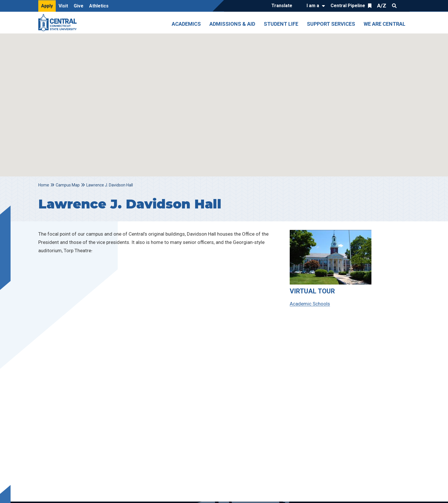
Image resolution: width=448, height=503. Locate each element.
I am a (313, 6)
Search (394, 6)
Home (44, 185)
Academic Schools (310, 304)
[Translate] (283, 6)
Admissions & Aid (232, 24)
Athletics (99, 6)
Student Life (281, 24)
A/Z (382, 6)
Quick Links (405, 6)
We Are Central (385, 24)
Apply (47, 6)
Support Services (331, 24)
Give (79, 6)
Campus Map (68, 185)
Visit (63, 6)
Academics (186, 24)
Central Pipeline (348, 6)
